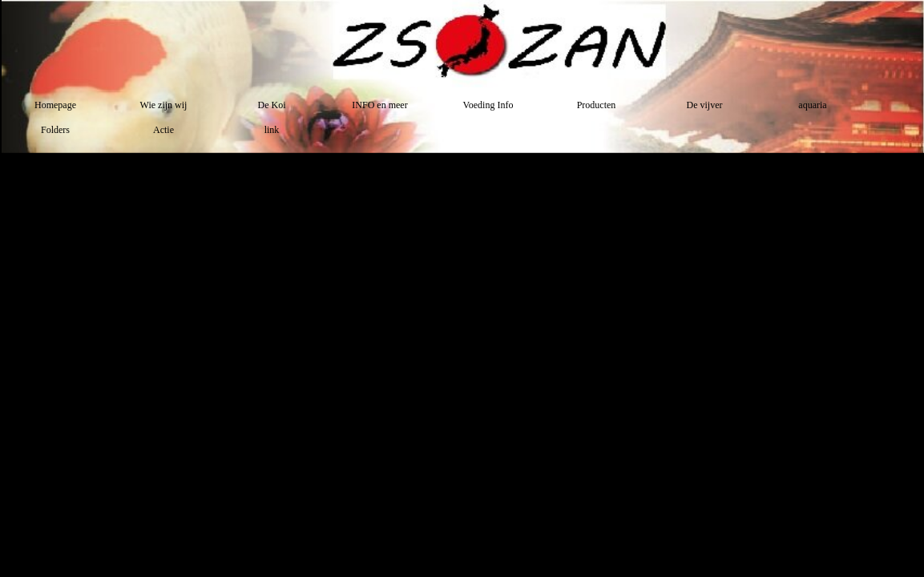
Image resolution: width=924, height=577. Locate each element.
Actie (163, 130)
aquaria (812, 105)
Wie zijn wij (164, 105)
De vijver (705, 105)
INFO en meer (379, 105)
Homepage (55, 105)
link (272, 130)
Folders (55, 130)
